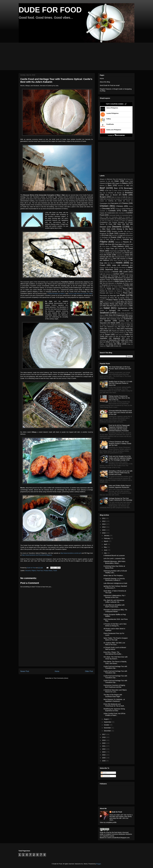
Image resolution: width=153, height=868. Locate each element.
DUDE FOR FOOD (50, 10)
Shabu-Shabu (121, 313)
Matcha (128, 278)
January (107, 535)
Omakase (109, 287)
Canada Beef (110, 199)
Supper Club (105, 325)
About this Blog (105, 82)
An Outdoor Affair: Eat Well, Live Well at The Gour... (114, 644)
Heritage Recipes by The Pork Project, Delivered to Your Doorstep (120, 499)
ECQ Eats (105, 235)
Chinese (120, 206)
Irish (112, 268)
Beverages (128, 188)
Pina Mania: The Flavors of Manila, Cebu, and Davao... (115, 663)
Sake (131, 306)
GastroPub (120, 255)
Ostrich (128, 287)
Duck (111, 233)
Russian (125, 306)
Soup (123, 317)
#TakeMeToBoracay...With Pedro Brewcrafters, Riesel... (114, 562)
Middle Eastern (120, 281)
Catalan (102, 201)
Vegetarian (117, 338)
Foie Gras (108, 244)
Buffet (125, 195)
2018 (104, 737)
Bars (110, 185)
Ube (117, 337)
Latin (101, 274)
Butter (113, 197)
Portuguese (103, 298)
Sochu (104, 317)
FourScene (118, 253)
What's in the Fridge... (113, 342)
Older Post (89, 671)
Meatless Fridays (105, 280)
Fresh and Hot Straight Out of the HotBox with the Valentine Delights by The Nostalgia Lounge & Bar (120, 458)
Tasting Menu (111, 329)
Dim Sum (106, 229)
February (107, 538)
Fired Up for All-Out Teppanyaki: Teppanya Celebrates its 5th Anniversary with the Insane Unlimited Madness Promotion (119, 428)
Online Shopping (119, 287)
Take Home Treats (124, 327)
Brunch (115, 195)
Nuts (101, 287)
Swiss (129, 325)
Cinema (117, 209)
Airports (121, 179)
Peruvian (103, 293)
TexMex (122, 331)
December (108, 731)
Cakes (102, 199)
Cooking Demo (121, 219)
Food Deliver (106, 247)
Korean (116, 272)
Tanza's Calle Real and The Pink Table (80, 293)
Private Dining (125, 298)
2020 (104, 743)
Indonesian (125, 265)
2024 (104, 755)
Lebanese (108, 274)
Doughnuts (103, 234)
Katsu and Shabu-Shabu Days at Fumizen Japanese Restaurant (120, 486)
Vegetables (104, 338)
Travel (55, 571)
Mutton (120, 285)
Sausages (112, 310)
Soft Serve (111, 317)
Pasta (125, 289)
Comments (106, 776)
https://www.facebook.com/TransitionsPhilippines (37, 555)
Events (114, 237)
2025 (104, 758)
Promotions (128, 300)
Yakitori (102, 346)
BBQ (128, 186)
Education (115, 236)
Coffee (125, 211)
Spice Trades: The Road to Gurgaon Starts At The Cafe (116, 639)
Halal (109, 259)
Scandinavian (126, 310)
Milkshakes (111, 283)
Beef (102, 188)
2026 (104, 761)
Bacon (110, 183)
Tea (118, 329)
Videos (128, 338)
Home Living (117, 260)
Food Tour (40, 571)
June (106, 550)
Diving (129, 231)
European (105, 238)
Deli (127, 224)
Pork (122, 295)
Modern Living (129, 283)
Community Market (117, 217)
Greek (102, 259)
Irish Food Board (121, 268)
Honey (126, 260)
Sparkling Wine (124, 321)
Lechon (116, 274)
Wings (129, 344)
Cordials (130, 219)
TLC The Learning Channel (116, 333)
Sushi (113, 325)
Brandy (119, 193)
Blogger (99, 864)
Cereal (128, 201)
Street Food (129, 323)
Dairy (119, 224)
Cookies (112, 219)
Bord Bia (102, 193)
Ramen (130, 302)
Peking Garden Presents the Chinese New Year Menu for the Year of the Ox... (119, 398)
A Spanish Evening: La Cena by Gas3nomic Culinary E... (114, 579)
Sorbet (118, 317)
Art (109, 181)
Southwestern (128, 319)
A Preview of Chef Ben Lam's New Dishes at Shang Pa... (115, 625)
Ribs (104, 306)
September (108, 722)
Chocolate (106, 208)
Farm (124, 238)
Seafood (104, 313)
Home (57, 671)
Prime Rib (114, 298)
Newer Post (25, 671)
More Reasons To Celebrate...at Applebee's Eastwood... (114, 700)
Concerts (128, 217)
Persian (128, 291)
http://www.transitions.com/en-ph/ (71, 553)
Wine (119, 344)
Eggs (121, 236)
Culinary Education (118, 222)
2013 (104, 524)
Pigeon (111, 293)
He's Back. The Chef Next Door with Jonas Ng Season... (115, 658)
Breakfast (129, 193)
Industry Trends (104, 268)
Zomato (116, 346)
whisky (111, 344)
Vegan (129, 337)
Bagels (118, 183)
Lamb (125, 272)
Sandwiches (123, 308)
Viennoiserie (103, 340)
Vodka (123, 340)
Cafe (124, 197)
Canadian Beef (127, 199)
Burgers (103, 197)
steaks (122, 323)
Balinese (102, 186)
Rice (111, 306)
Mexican (130, 280)
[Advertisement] (71, 56)
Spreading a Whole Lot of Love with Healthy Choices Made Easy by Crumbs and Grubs (121, 473)
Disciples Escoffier (117, 231)
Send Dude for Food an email (110, 85)
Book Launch (118, 191)
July (105, 553)
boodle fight (108, 191)
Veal (122, 337)
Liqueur (123, 276)
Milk (129, 281)
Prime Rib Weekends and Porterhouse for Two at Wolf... (114, 705)
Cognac (102, 213)
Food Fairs (110, 249)
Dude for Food (32, 568)
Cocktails (112, 211)
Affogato (102, 179)
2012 (104, 521)
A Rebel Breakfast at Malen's (56, 293)
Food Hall (122, 249)
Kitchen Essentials (105, 272)
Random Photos (109, 304)
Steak (113, 323)
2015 (104, 530)
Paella (109, 289)
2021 (104, 746)
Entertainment (129, 236)
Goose (122, 257)
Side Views (109, 315)
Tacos (102, 327)
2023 (104, 752)
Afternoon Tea (111, 179)
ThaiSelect (103, 333)
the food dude (116, 832)
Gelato (127, 255)
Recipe (121, 304)
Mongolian (105, 285)
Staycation (103, 323)
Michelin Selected (108, 281)
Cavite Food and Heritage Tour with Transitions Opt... (115, 667)
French (127, 253)
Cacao (118, 197)
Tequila (114, 331)
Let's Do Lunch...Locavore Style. (114, 559)
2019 (104, 740)
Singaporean (120, 315)
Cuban (123, 221)
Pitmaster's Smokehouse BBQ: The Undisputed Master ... (115, 611)
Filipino (34, 571)
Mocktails (120, 283)
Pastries (102, 291)
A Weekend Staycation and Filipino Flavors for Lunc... (115, 691)
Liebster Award (129, 274)
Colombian (121, 213)
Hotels (119, 263)
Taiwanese (110, 327)
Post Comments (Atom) (61, 678)
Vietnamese (113, 340)
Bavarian (120, 186)
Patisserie (111, 291)
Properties (106, 302)
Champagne (104, 203)
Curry (110, 224)
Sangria (102, 310)
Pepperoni (119, 291)
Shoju (101, 315)
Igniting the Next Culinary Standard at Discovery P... (115, 587)
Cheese (125, 203)
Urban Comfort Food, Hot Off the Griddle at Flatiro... (114, 714)
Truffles (127, 335)
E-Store (131, 234)
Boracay (127, 191)
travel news (119, 335)
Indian (114, 265)
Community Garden (114, 215)
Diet (132, 227)
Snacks (130, 315)
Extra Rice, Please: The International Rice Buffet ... (113, 653)
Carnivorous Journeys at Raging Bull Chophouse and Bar (114, 686)
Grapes (129, 257)
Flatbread (118, 242)
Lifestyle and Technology (110, 276)
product (102, 300)
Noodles (127, 285)
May (106, 547)
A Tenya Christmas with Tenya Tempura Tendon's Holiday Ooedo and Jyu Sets (120, 444)
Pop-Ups (113, 296)
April (106, 544)
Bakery (125, 183)
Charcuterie (114, 203)
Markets (120, 278)
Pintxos (118, 293)
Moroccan (113, 285)
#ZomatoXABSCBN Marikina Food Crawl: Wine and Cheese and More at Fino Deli (120, 412)
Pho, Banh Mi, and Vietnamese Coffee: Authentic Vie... (114, 601)
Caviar (120, 201)
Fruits (109, 255)
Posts (104, 773)
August (106, 719)
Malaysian (111, 278)
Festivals (126, 239)
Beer (116, 188)
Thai (128, 331)
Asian (117, 181)
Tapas (102, 329)
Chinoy (131, 206)
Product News (48, 571)
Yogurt (108, 346)
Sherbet (129, 313)
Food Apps (118, 244)
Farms (118, 239)
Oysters (102, 289)
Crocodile (116, 221)
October (107, 725)
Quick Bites (120, 302)
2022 (104, 749)
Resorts (130, 304)
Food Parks (113, 251)
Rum (118, 306)
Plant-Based (104, 296)
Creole (109, 221)
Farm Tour (109, 239)
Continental (103, 219)
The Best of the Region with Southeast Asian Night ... (113, 696)
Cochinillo (102, 211)
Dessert (103, 227)
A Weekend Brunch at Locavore (114, 556)
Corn (103, 221)
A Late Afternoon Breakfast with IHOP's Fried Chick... (114, 606)
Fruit (101, 255)
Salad (107, 308)
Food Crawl (129, 244)
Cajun (129, 197)
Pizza (125, 293)
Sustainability (121, 325)
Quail (113, 302)
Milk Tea (102, 283)
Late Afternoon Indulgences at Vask (115, 583)
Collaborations (111, 213)
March (106, 541)
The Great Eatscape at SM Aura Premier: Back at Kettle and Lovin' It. (120, 369)
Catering (111, 201)
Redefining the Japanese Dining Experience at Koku (114, 710)
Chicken (104, 206)
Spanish (108, 321)
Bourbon (111, 193)
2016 (104, 533)
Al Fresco (128, 179)
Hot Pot (110, 263)
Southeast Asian (115, 319)
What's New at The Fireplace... (114, 576)
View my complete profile (108, 822)
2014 (104, 527)
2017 (104, 734)
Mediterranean (118, 280)
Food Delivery (118, 246)
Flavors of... (128, 242)
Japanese (109, 270)
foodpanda (109, 253)
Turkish (111, 337)
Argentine (102, 181)
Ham (115, 259)
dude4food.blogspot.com (121, 838)
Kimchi (128, 270)
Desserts (28, 571)
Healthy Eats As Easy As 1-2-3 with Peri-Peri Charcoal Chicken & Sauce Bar (120, 383)
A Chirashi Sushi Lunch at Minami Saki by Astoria (115, 648)
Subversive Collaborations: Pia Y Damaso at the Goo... (114, 596)
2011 (104, 518)
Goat (116, 257)
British (107, 195)
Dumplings (122, 234)
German (103, 257)
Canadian (118, 199)
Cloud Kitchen (126, 209)
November (108, 728)
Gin (110, 257)
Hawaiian (123, 259)
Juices (121, 270)
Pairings (118, 289)
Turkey (102, 336)
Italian (130, 267)
